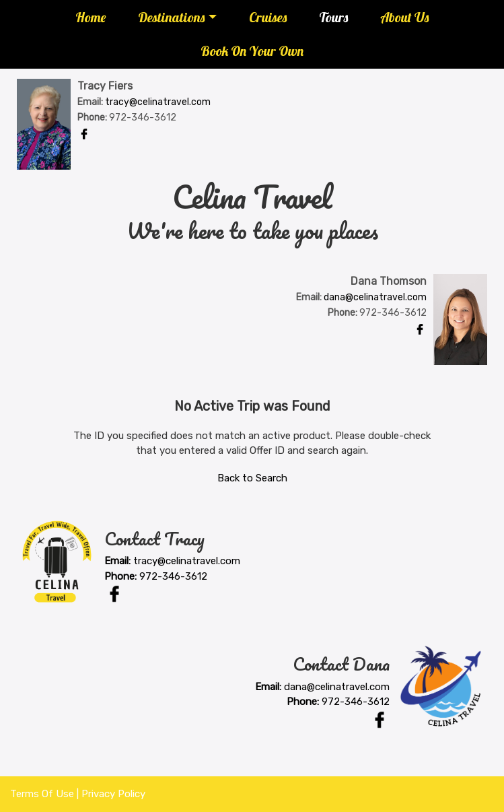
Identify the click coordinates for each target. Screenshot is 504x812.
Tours (333, 17)
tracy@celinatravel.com (158, 102)
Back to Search (252, 478)
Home (91, 17)
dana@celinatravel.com (375, 297)
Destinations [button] (171, 17)
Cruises (268, 17)
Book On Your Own (252, 51)
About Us (404, 17)
